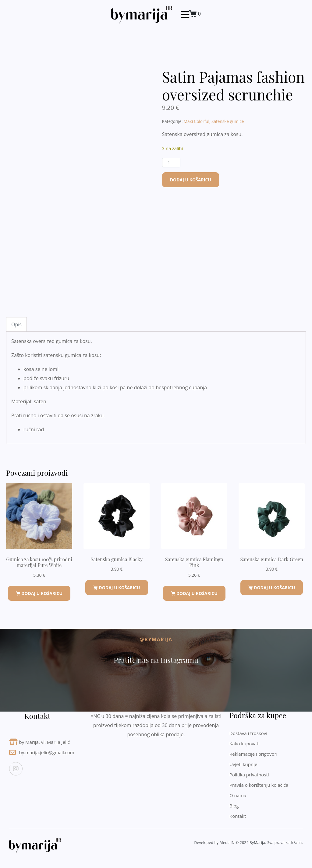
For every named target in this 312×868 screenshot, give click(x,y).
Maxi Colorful (197, 121)
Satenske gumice (228, 121)
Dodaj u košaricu (191, 180)
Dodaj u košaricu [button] (42, 593)
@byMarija (156, 639)
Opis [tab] (16, 324)
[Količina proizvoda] (171, 163)
